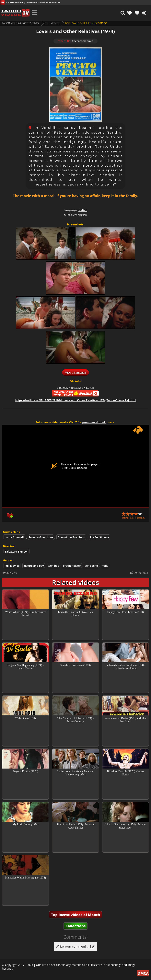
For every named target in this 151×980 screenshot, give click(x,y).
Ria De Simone (99, 537)
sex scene (91, 566)
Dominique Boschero (71, 537)
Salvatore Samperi (17, 552)
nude (105, 566)
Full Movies (52, 23)
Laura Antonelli (14, 537)
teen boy (53, 566)
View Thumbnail (75, 373)
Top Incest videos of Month (75, 915)
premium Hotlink (94, 422)
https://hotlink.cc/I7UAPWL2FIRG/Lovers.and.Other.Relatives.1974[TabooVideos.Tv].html (76, 400)
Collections (76, 926)
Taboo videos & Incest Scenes (20, 23)
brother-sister (72, 566)
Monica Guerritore (41, 537)
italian (83, 210)
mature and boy (34, 566)
